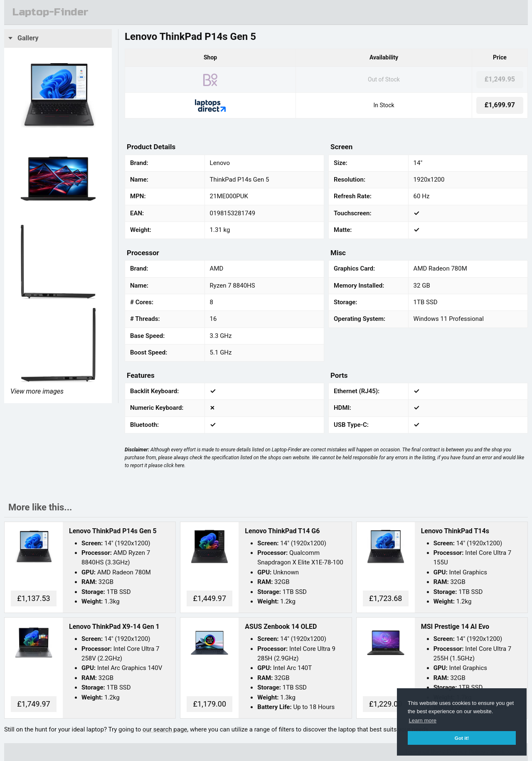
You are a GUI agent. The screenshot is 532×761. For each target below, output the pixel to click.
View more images (37, 391)
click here (174, 465)
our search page (165, 729)
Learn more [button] (423, 720)
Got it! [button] (462, 738)
